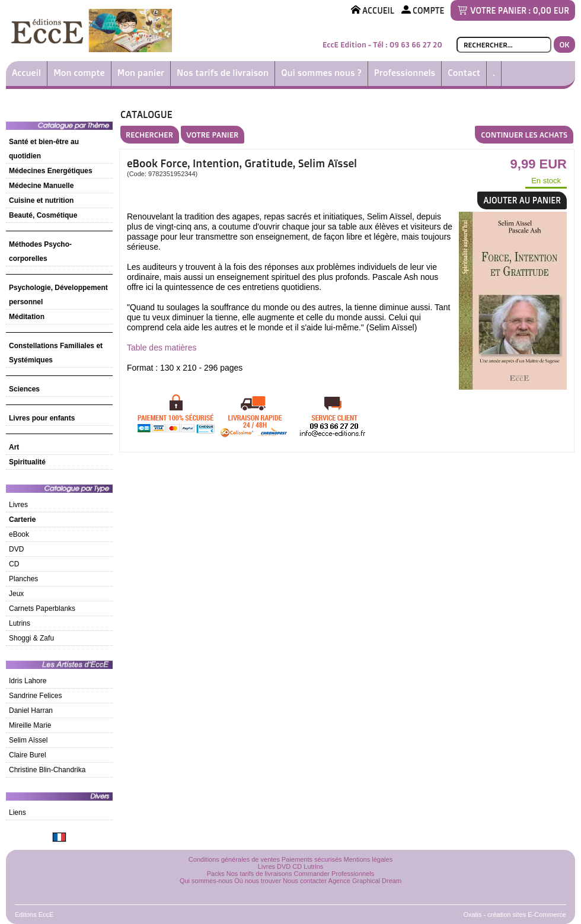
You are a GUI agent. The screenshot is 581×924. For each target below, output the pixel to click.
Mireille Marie (30, 725)
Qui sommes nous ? (321, 73)
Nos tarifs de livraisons (259, 874)
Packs (216, 874)
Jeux (16, 594)
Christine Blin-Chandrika (47, 770)
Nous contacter (305, 881)
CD (14, 564)
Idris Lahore (28, 681)
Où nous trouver (258, 881)
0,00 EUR (551, 10)
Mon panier (141, 73)
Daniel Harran (31, 710)
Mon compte (79, 73)
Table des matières (162, 348)
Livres (18, 505)
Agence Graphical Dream (365, 881)
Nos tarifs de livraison (223, 73)
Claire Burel (28, 755)
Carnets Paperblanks (42, 608)
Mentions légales (368, 859)
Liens (17, 813)
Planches (23, 579)
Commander (312, 874)
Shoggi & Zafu (31, 638)
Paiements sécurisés (312, 859)
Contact (464, 73)
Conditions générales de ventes (234, 859)
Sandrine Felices (35, 696)
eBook (19, 534)
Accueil (26, 73)
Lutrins (20, 623)
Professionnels (405, 73)
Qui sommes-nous (206, 881)
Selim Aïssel (28, 740)
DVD (16, 549)
